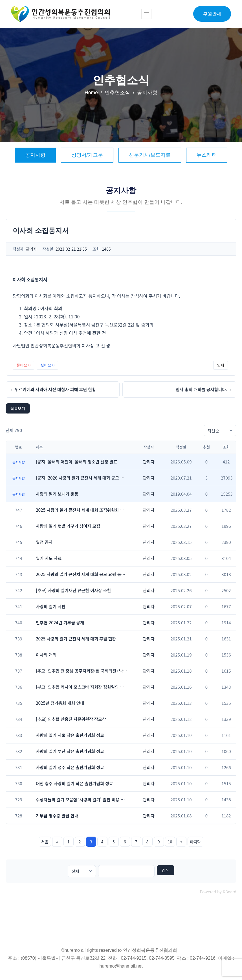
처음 (45, 842)
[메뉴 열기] (146, 14)
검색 (166, 870)
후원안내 (212, 14)
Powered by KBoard (218, 892)
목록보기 (18, 408)
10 (170, 842)
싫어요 (47, 365)
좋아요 (23, 365)
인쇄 (221, 365)
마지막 (196, 842)
